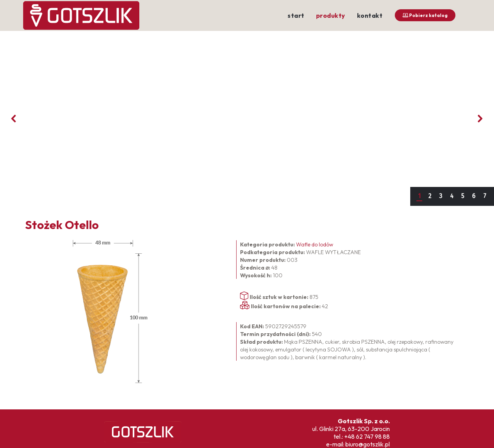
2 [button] (430, 196)
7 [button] (485, 196)
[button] (14, 119)
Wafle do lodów (315, 244)
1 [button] (419, 196)
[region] (247, 118)
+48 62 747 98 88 (367, 436)
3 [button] (441, 196)
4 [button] (452, 196)
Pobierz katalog (425, 15)
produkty (331, 15)
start (296, 15)
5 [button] (463, 196)
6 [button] (474, 196)
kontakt (370, 15)
